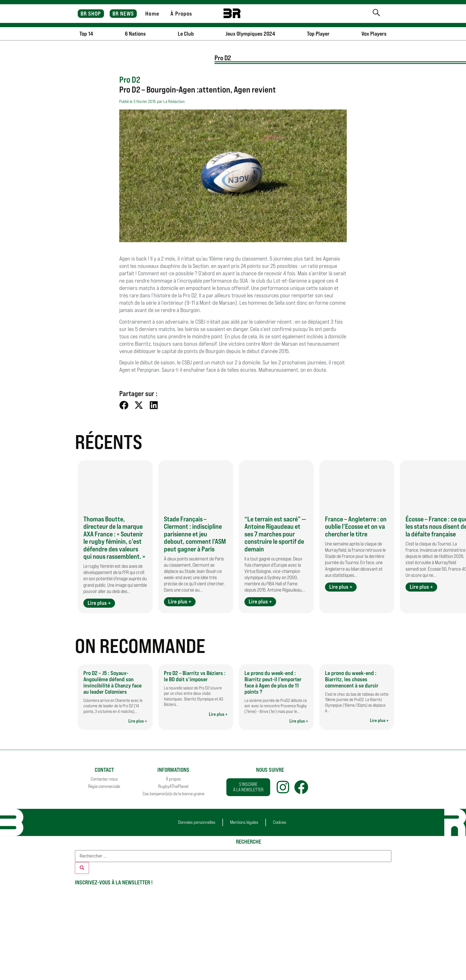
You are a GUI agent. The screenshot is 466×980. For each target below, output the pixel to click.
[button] (124, 405)
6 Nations (135, 34)
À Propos (181, 14)
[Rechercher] (82, 868)
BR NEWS (123, 14)
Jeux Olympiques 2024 (250, 34)
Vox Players (374, 34)
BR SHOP (91, 14)
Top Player (318, 34)
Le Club (186, 34)
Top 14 (86, 34)
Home (152, 14)
